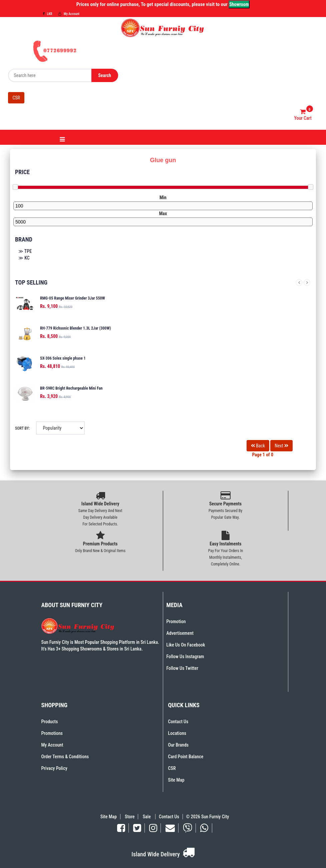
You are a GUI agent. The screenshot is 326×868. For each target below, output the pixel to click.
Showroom (239, 4)
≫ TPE (25, 251)
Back (258, 446)
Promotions (52, 733)
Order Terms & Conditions (65, 757)
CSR (16, 98)
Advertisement (180, 633)
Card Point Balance (186, 757)
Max (163, 213)
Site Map (176, 780)
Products (50, 722)
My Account (69, 14)
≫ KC (24, 258)
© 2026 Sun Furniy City (206, 817)
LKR (48, 14)
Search (105, 75)
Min (163, 197)
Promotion (176, 621)
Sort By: (22, 428)
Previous (299, 283)
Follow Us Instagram (185, 657)
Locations (177, 733)
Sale (147, 817)
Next (307, 283)
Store (130, 817)
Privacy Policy (54, 768)
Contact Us (178, 722)
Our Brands (179, 745)
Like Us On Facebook (186, 645)
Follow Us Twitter (183, 668)
